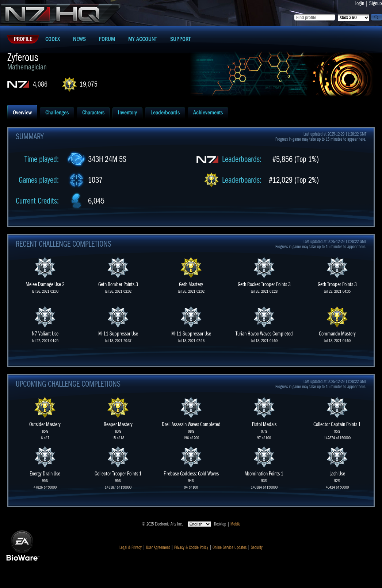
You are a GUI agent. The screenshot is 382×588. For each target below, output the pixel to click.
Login (359, 3)
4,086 (40, 84)
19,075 (89, 84)
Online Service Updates (230, 547)
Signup (376, 3)
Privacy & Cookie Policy (191, 547)
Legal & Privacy (131, 547)
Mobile (235, 524)
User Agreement (158, 547)
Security (257, 547)
